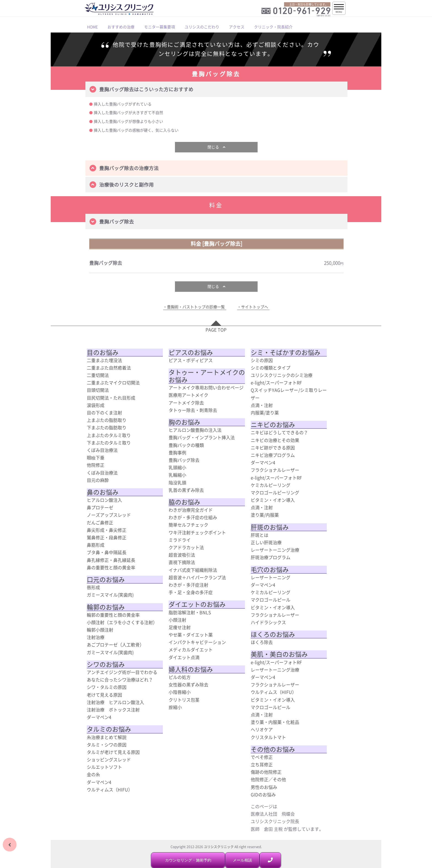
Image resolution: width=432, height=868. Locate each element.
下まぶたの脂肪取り (107, 427)
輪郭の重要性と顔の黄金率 (113, 615)
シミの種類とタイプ (271, 368)
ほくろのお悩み (273, 634)
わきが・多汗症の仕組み (193, 517)
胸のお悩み (184, 422)
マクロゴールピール (271, 600)
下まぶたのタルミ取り (109, 443)
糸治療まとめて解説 (107, 737)
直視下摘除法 (182, 562)
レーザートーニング (271, 577)
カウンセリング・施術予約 (188, 860)
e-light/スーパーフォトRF (276, 382)
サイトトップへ (255, 307)
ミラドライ (180, 540)
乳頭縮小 (177, 467)
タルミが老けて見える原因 (113, 752)
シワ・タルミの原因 (107, 687)
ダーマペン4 (99, 717)
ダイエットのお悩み (197, 604)
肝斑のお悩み (270, 527)
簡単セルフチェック (188, 525)
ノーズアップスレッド (109, 515)
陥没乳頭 (177, 482)
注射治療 (96, 637)
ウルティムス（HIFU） (110, 789)
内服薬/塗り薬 (265, 413)
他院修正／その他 (268, 779)
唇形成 (93, 587)
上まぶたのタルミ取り (109, 435)
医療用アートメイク (188, 395)
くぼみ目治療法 (102, 450)
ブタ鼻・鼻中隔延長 (107, 552)
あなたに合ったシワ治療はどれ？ (120, 680)
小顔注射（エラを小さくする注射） (122, 622)
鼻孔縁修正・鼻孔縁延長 (111, 560)
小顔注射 (177, 620)
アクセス (237, 27)
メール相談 (242, 860)
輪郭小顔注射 (100, 630)
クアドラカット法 (186, 547)
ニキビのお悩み (273, 425)
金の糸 (93, 774)
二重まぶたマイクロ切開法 (113, 382)
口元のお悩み (106, 579)
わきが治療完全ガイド (191, 510)
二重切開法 (98, 375)
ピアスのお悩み (191, 352)
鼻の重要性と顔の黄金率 (111, 567)
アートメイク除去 (186, 403)
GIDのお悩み (263, 794)
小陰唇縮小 (180, 692)
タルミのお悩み (109, 729)
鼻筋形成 (96, 545)
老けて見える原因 (104, 695)
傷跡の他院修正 (266, 772)
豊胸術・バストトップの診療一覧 (196, 307)
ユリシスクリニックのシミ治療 (282, 375)
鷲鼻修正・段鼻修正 (107, 537)
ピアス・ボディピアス (191, 360)
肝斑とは (260, 535)
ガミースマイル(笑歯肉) (110, 595)
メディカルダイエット (191, 649)
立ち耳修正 (262, 764)
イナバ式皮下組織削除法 (193, 570)
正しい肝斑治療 (266, 542)
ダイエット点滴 (184, 657)
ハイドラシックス (268, 622)
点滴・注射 (262, 405)
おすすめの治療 (121, 27)
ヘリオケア (262, 729)
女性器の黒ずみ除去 (188, 684)
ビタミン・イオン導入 (273, 500)
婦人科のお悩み (191, 669)
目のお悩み (103, 352)
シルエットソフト (104, 767)
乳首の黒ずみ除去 (186, 490)
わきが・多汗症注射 (188, 585)
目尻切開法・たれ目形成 (111, 398)
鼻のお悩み (103, 492)
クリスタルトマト (268, 737)
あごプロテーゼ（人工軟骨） (115, 645)
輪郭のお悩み (106, 607)
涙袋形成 (96, 405)
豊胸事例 (177, 452)
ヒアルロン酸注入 (104, 500)
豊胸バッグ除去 (184, 460)
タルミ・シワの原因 (107, 745)
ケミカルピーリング (271, 485)
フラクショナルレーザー (275, 470)
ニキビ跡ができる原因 (273, 448)
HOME (92, 27)
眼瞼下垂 (96, 457)
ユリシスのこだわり (202, 27)
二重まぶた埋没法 (104, 360)
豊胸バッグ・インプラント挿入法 (202, 437)
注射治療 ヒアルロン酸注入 (115, 702)
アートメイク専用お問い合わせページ (206, 387)
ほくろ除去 (262, 642)
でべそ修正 (262, 757)
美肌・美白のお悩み (279, 654)
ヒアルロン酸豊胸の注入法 (195, 430)
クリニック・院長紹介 (273, 27)
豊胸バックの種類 (186, 445)
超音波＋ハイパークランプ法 (197, 577)
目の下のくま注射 (104, 413)
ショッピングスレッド (109, 759)
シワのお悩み (106, 664)
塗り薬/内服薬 (265, 515)
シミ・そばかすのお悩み (286, 352)
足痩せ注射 (180, 627)
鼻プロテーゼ (100, 507)
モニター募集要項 (160, 27)
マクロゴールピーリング (275, 492)
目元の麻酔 (98, 480)
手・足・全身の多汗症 (191, 592)
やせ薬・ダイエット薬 (191, 635)
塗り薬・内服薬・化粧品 (275, 722)
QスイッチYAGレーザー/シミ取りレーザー (289, 394)
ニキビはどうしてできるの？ (279, 432)
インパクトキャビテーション (197, 642)
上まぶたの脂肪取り (107, 420)
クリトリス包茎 (184, 700)
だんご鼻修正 (100, 522)
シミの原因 (262, 360)
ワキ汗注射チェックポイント (197, 532)
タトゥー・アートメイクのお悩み (207, 376)
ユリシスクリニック (219, 847)
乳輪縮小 (177, 475)
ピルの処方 (180, 677)
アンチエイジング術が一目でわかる (122, 672)
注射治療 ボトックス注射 (113, 710)
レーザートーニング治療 (275, 550)
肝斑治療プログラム (271, 557)
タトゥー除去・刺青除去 (193, 410)
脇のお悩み (184, 502)
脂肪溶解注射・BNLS (190, 612)
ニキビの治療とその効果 (275, 440)
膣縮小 (175, 707)
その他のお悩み (273, 749)
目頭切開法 (98, 390)
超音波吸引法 (182, 555)
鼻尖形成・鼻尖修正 (107, 530)
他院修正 (96, 465)
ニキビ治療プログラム (273, 455)
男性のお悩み (264, 787)
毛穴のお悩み (270, 570)
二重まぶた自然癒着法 (109, 368)
